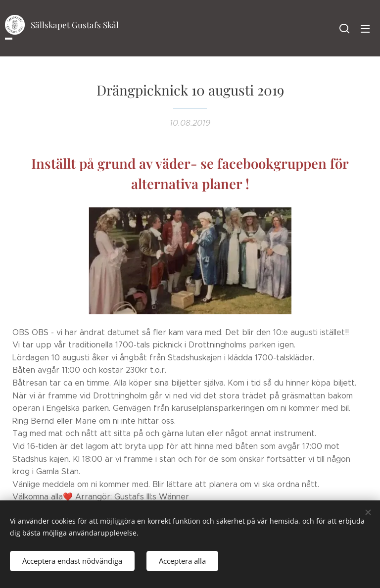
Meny (365, 29)
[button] (344, 28)
